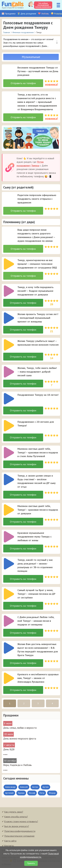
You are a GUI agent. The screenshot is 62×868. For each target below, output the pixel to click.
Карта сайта (10, 842)
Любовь (45, 14)
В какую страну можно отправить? (21, 822)
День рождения (28, 14)
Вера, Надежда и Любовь (17, 766)
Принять (31, 863)
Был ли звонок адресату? (17, 827)
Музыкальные (31, 57)
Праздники (10, 14)
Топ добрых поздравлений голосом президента (43, 5)
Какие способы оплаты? (16, 817)
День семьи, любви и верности (20, 729)
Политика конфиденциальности (20, 832)
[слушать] (9, 71)
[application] (8, 71)
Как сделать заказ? (14, 813)
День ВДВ (9, 750)
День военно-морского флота (20, 739)
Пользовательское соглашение (19, 837)
